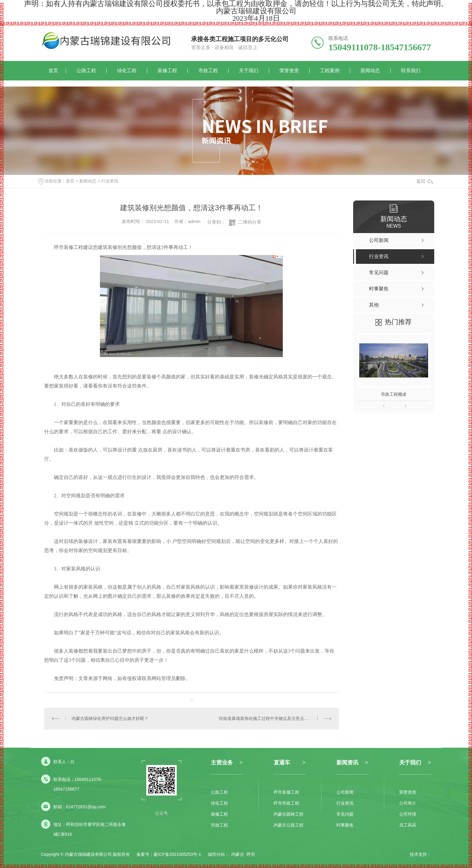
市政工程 (208, 71)
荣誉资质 (289, 71)
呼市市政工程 (286, 803)
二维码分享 (250, 222)
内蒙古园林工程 (289, 814)
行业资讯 (110, 181)
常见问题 (345, 814)
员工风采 (408, 825)
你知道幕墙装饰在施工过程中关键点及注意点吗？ (266, 718)
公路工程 (86, 71)
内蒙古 (238, 854)
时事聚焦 (345, 825)
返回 (424, 181)
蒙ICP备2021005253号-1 (177, 854)
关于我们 (249, 71)
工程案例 (330, 71)
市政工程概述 (394, 394)
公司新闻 (345, 792)
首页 (53, 71)
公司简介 (408, 803)
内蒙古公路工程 (289, 825)
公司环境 (408, 814)
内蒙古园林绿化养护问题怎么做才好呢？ (110, 718)
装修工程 (167, 71)
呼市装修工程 (286, 792)
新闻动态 (370, 71)
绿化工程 (127, 71)
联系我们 (411, 71)
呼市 (251, 854)
